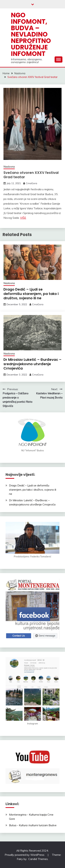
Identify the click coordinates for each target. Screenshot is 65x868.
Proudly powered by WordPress (25, 855)
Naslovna (9, 167)
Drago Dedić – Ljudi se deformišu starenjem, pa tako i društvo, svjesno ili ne (31, 294)
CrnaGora (31, 183)
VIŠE (23, 218)
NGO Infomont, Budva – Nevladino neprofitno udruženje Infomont (31, 34)
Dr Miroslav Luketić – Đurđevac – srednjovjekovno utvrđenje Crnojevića (32, 364)
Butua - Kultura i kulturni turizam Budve (33, 825)
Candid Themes (38, 859)
